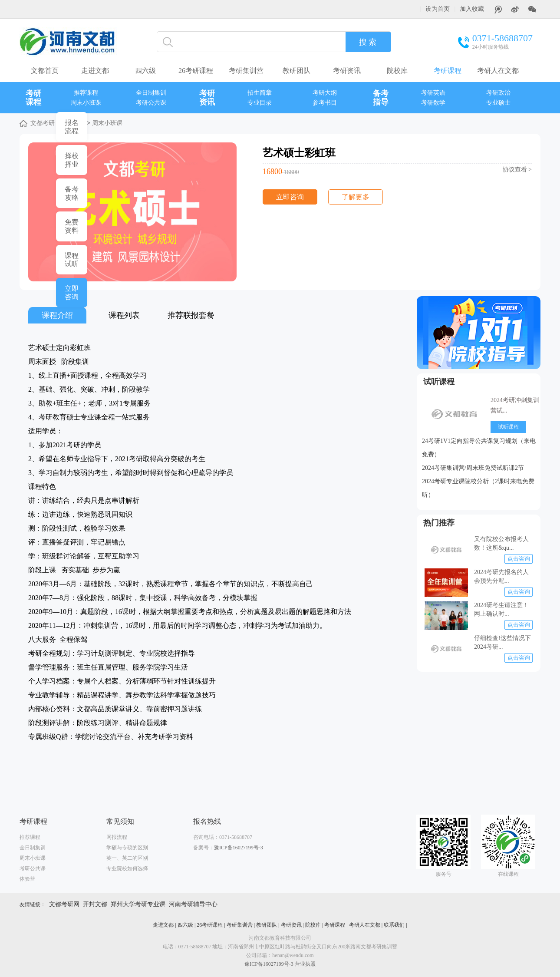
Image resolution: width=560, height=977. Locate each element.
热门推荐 (439, 523)
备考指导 (381, 98)
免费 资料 (72, 226)
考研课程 (448, 71)
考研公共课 (151, 103)
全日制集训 (151, 93)
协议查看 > (517, 170)
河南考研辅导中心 (193, 904)
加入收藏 (472, 9)
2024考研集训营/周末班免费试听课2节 (473, 468)
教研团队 (296, 71)
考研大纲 (325, 93)
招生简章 (260, 93)
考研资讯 (347, 71)
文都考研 (43, 123)
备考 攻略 (72, 193)
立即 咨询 (72, 293)
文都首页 (45, 71)
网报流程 (117, 837)
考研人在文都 (498, 71)
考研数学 (433, 103)
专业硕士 (498, 103)
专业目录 (260, 103)
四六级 (145, 71)
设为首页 (438, 9)
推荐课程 (86, 93)
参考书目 (325, 103)
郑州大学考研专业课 (138, 904)
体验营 (27, 879)
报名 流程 (72, 127)
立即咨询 (290, 197)
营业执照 (305, 964)
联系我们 (394, 925)
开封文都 (95, 904)
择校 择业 (72, 160)
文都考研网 (64, 904)
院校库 (397, 71)
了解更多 (356, 197)
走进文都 (95, 71)
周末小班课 (86, 103)
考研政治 (498, 93)
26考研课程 (196, 71)
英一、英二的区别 (127, 858)
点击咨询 (519, 559)
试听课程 (439, 382)
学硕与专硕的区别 (127, 848)
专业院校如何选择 (127, 868)
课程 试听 (72, 260)
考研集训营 (246, 71)
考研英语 (433, 93)
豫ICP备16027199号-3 (239, 848)
